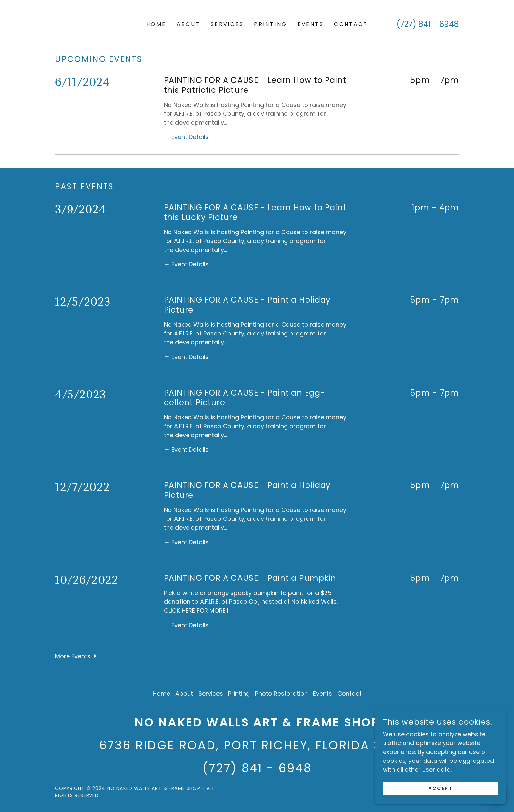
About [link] (188, 24)
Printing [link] (270, 24)
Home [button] (161, 693)
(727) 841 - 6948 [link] (428, 24)
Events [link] (311, 24)
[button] (186, 137)
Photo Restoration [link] (281, 693)
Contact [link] (351, 24)
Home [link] (156, 24)
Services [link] (227, 24)
